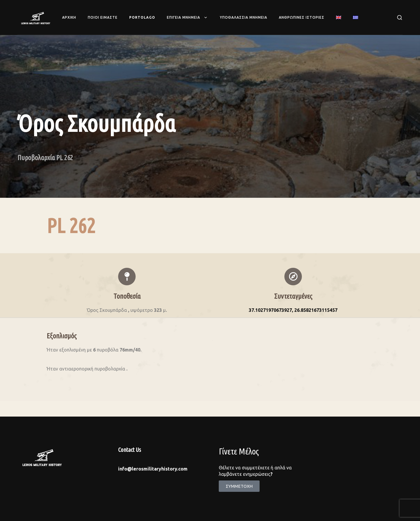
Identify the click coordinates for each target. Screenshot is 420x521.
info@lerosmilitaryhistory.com (153, 469)
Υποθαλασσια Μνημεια (244, 17)
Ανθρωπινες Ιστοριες (302, 17)
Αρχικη (69, 17)
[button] (239, 486)
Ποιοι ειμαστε (103, 17)
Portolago (142, 17)
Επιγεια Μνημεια (188, 18)
